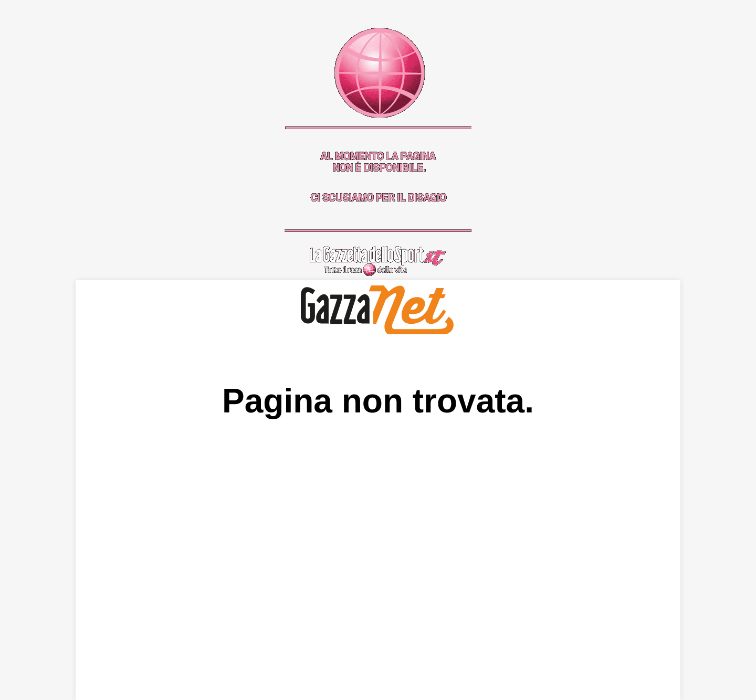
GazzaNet (378, 310)
